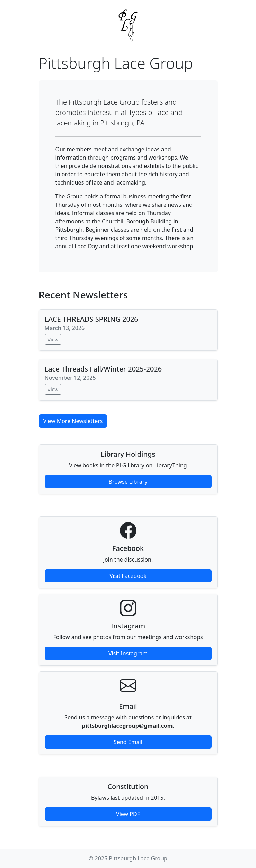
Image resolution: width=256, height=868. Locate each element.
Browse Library (128, 482)
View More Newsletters (73, 421)
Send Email (128, 742)
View (53, 339)
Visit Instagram (128, 653)
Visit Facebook (128, 576)
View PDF (128, 814)
